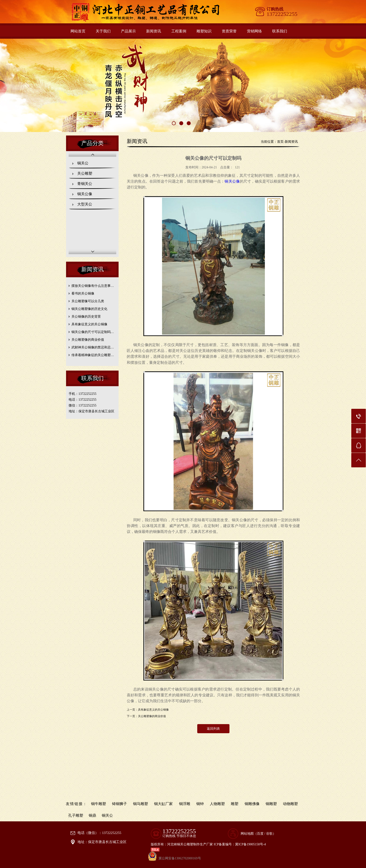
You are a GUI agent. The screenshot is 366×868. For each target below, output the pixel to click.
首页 (280, 142)
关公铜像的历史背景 (86, 317)
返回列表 (213, 729)
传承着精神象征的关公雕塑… (93, 355)
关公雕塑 (85, 173)
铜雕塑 (271, 804)
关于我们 (103, 31)
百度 (260, 834)
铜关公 (83, 163)
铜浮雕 (185, 804)
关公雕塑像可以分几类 (88, 301)
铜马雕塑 (141, 804)
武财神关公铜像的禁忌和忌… (93, 347)
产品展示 (128, 31)
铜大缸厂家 (163, 804)
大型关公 (85, 204)
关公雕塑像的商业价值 (88, 340)
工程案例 (179, 31)
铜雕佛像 (252, 804)
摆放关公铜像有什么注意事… (93, 286)
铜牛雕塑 (99, 804)
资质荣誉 (229, 31)
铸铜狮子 (120, 804)
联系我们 (280, 31)
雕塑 (235, 804)
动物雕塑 (290, 804)
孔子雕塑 (76, 815)
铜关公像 (85, 194)
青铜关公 (85, 184)
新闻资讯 (154, 31)
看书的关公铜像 (83, 293)
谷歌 (269, 834)
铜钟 (200, 804)
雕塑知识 (204, 31)
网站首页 (78, 31)
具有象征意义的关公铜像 (89, 324)
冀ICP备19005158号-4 (250, 844)
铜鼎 (92, 815)
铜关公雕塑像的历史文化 (89, 309)
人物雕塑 (217, 804)
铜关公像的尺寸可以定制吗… (93, 332)
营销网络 (254, 31)
